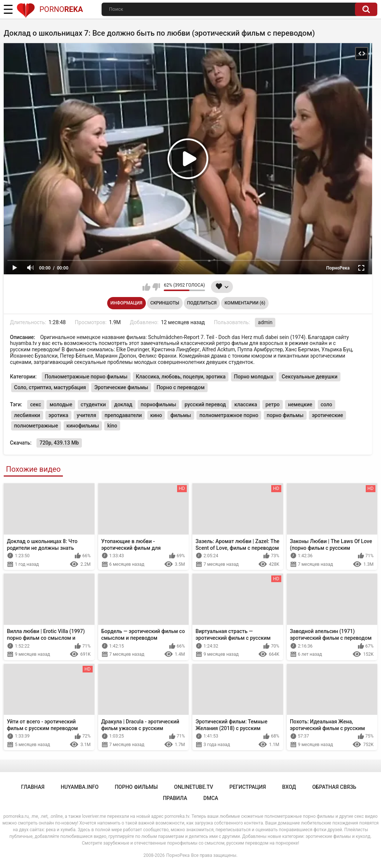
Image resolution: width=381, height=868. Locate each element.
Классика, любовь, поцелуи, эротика (181, 377)
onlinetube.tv (194, 787)
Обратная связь (334, 787)
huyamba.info (80, 787)
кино (156, 415)
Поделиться (202, 303)
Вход (289, 787)
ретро (272, 404)
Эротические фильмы (121, 387)
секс (36, 404)
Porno (50, 9)
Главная (33, 787)
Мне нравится (146, 287)
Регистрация (247, 787)
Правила (175, 798)
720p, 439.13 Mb (59, 443)
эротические (327, 415)
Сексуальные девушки (310, 377)
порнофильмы (158, 404)
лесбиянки (27, 415)
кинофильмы (83, 426)
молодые (61, 404)
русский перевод (205, 404)
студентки (93, 404)
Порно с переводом (181, 387)
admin (265, 322)
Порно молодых (254, 377)
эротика (58, 415)
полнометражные (36, 426)
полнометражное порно (229, 415)
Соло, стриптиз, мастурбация (50, 387)
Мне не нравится (156, 287)
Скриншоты (165, 303)
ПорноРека (178, 855)
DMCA (211, 798)
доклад (123, 404)
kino (112, 426)
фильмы (181, 415)
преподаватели (123, 415)
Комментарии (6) (245, 303)
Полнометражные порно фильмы (86, 377)
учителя (86, 415)
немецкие (300, 404)
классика (246, 404)
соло (326, 404)
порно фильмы (285, 415)
